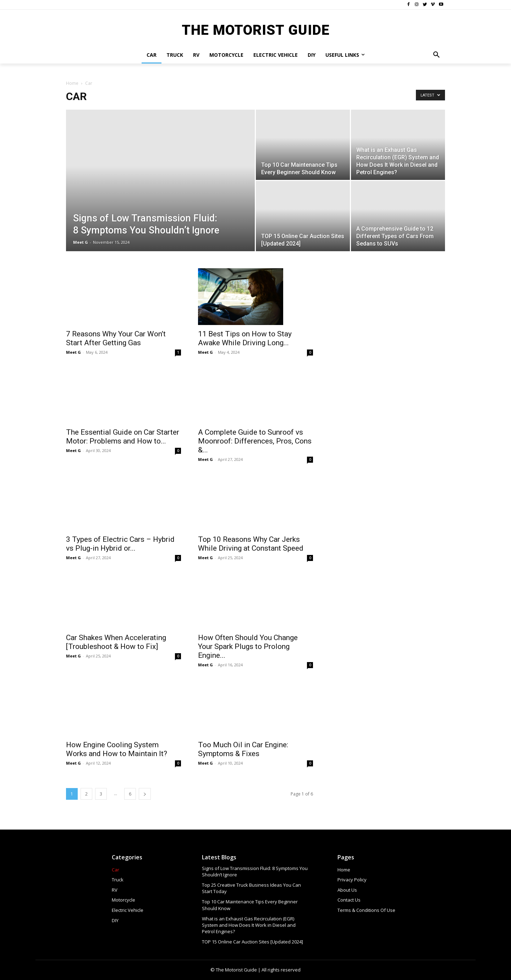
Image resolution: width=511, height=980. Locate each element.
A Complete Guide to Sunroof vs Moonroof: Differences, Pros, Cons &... (255, 441)
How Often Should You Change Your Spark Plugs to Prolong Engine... (248, 646)
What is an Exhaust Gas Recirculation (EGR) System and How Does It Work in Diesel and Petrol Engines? (249, 925)
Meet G (81, 242)
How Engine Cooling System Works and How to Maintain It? (117, 749)
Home (72, 83)
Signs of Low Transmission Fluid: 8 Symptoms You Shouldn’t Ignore (255, 871)
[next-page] (145, 794)
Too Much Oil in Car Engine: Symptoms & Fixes (243, 749)
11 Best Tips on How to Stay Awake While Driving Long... (245, 338)
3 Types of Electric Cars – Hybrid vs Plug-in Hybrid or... (120, 525)
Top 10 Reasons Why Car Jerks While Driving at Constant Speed (251, 544)
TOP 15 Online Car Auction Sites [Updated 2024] (252, 942)
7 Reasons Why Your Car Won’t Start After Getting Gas (116, 338)
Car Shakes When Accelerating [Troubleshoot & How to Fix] (116, 642)
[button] (436, 55)
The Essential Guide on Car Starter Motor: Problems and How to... (123, 437)
